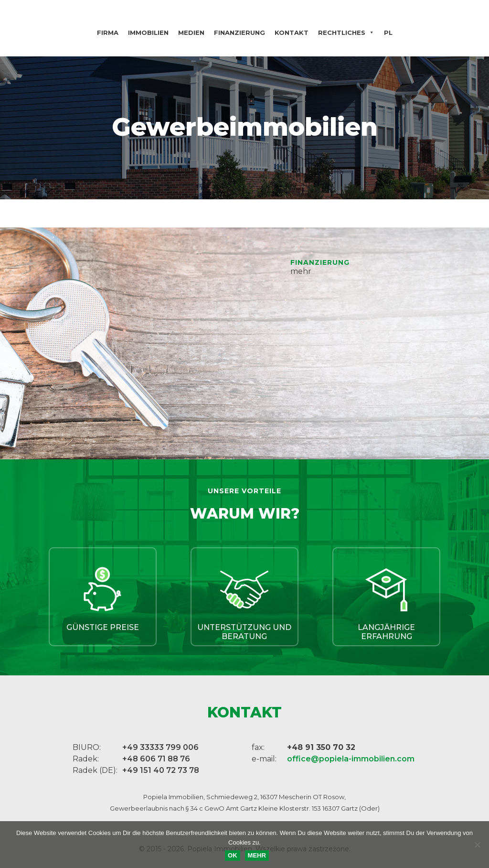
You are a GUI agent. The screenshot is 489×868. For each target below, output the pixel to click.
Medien (191, 33)
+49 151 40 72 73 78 (161, 770)
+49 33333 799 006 (160, 747)
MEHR (257, 855)
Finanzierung (239, 33)
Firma (108, 33)
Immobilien (148, 33)
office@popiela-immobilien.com (351, 759)
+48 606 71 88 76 (156, 759)
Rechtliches (346, 33)
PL (388, 33)
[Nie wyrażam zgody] (477, 845)
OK (233, 855)
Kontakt (292, 33)
